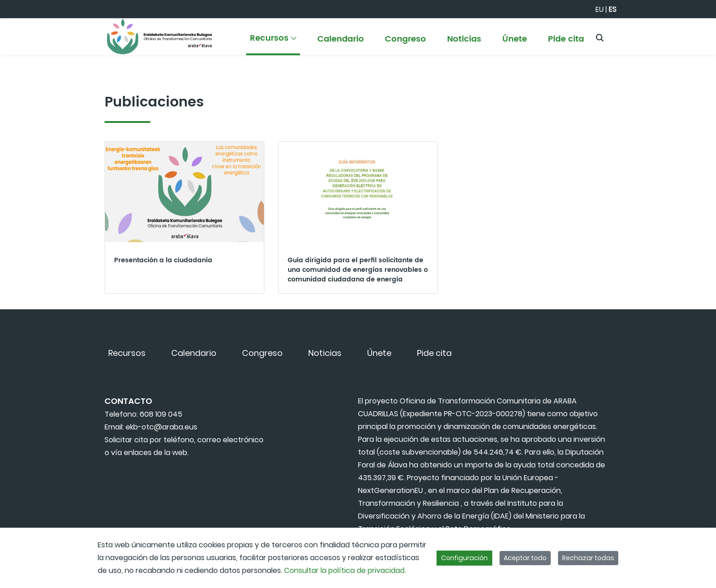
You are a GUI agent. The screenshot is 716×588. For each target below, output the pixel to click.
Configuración (464, 558)
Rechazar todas (588, 558)
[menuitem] (273, 42)
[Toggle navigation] (693, 34)
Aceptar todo (525, 558)
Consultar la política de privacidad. (345, 570)
